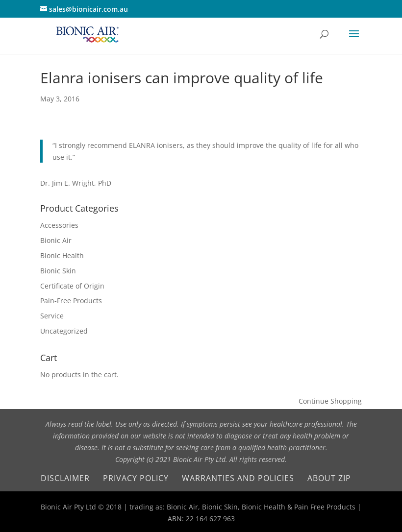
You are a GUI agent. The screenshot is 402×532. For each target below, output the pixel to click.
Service (52, 316)
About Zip (329, 478)
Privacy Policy (136, 478)
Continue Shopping (330, 401)
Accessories (59, 225)
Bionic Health (62, 255)
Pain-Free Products (71, 301)
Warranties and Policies (238, 478)
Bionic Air (56, 240)
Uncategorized (64, 331)
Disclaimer (65, 478)
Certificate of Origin (72, 286)
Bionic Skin (58, 271)
